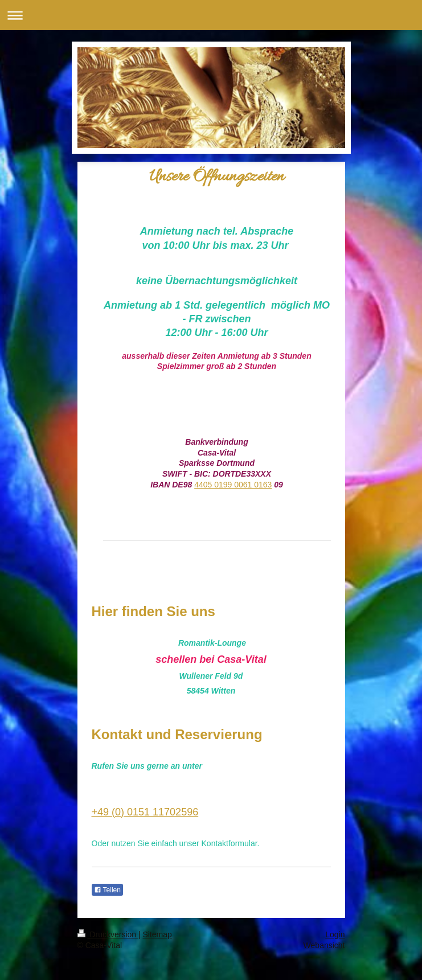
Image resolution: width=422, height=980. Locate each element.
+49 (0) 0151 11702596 (145, 812)
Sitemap (157, 934)
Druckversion (108, 934)
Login (335, 934)
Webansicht (324, 945)
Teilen (107, 890)
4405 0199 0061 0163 (233, 485)
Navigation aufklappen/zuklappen (211, 15)
